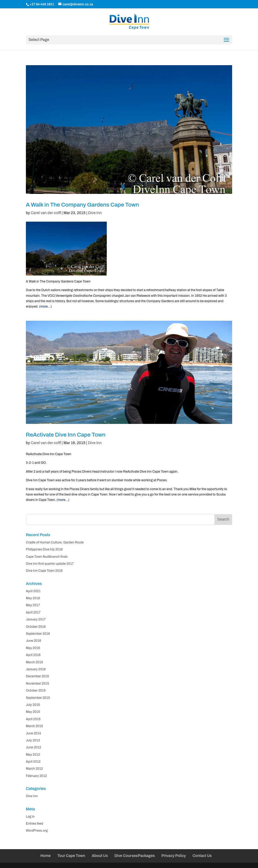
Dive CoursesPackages (135, 856)
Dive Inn (95, 213)
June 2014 (34, 733)
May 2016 (33, 648)
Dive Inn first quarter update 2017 (50, 564)
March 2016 (35, 662)
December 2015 (37, 676)
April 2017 (33, 612)
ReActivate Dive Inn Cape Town (66, 435)
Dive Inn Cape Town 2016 (44, 571)
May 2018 (33, 598)
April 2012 (33, 762)
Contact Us (202, 856)
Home (46, 856)
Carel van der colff (46, 213)
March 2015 (35, 726)
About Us (100, 856)
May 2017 (33, 605)
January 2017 (36, 619)
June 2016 (34, 641)
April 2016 (33, 655)
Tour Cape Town (71, 856)
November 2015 (37, 684)
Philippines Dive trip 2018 (44, 549)
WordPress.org (37, 831)
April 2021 (33, 591)
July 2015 (33, 705)
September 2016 (38, 634)
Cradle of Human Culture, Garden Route (55, 542)
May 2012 (33, 755)
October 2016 (36, 627)
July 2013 (33, 740)
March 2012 (35, 769)
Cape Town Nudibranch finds (47, 557)
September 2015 (38, 698)
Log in (30, 817)
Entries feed (35, 824)
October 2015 (36, 691)
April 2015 (33, 719)
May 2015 (33, 712)
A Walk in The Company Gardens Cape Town (82, 205)
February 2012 (36, 776)
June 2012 (34, 747)
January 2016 (36, 669)
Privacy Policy (174, 856)
